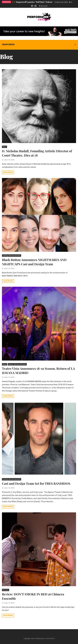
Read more (8, 172)
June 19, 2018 (9, 160)
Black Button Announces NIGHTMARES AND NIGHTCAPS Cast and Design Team (34, 262)
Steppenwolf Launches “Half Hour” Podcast (34, 2)
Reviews (6, 590)
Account (44, 6)
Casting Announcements (12, 256)
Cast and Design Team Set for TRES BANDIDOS (36, 483)
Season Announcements (17, 364)
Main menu (8, 44)
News (4, 147)
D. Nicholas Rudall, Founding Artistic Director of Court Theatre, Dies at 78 (37, 153)
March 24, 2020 (62, 2)
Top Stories (6, 2)
